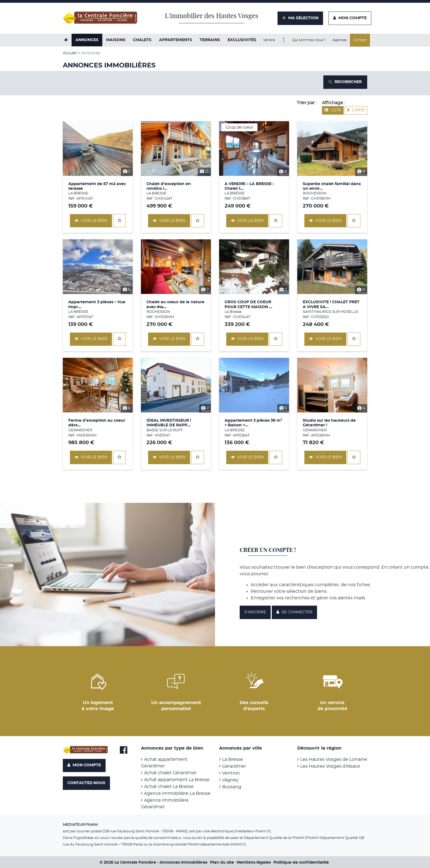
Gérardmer (234, 766)
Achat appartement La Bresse (177, 779)
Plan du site (222, 862)
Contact (360, 40)
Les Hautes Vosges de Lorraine (334, 759)
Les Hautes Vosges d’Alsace (330, 766)
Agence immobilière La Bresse (177, 793)
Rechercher (345, 82)
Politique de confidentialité (301, 862)
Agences (340, 40)
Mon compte (84, 765)
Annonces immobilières (183, 862)
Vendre (269, 40)
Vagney (230, 780)
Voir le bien (91, 220)
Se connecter (294, 612)
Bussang (232, 787)
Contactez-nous (86, 783)
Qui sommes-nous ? (309, 40)
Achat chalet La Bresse (169, 786)
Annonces (87, 40)
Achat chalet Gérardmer (170, 773)
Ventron (231, 773)
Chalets (142, 40)
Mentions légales (254, 862)
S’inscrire (255, 612)
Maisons (116, 40)
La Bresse (233, 759)
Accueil (70, 53)
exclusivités (242, 40)
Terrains (210, 40)
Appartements (176, 40)
